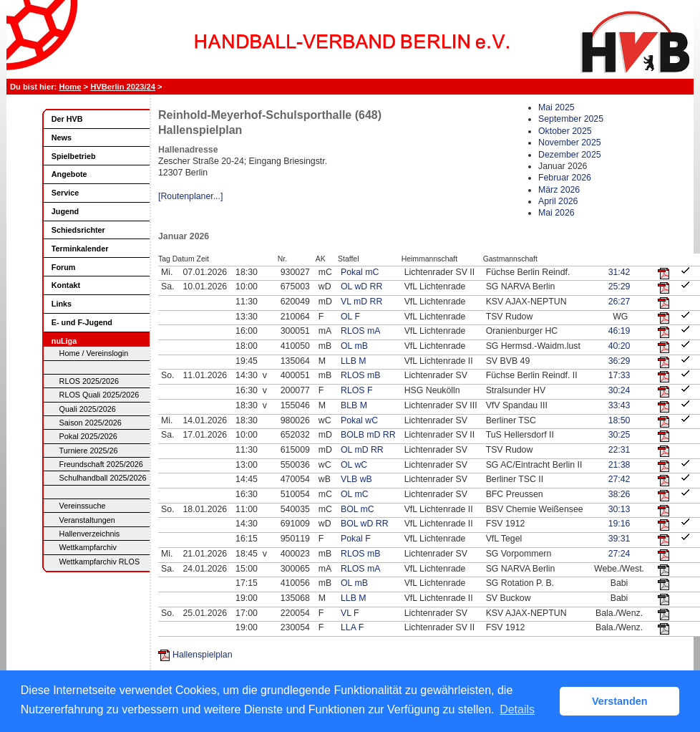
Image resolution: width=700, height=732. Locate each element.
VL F (350, 613)
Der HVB (67, 119)
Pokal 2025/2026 (88, 436)
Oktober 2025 (565, 131)
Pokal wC (359, 420)
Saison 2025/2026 (91, 423)
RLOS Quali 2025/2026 (99, 395)
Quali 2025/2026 (88, 409)
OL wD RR (361, 286)
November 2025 (570, 143)
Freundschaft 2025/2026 (101, 464)
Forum (64, 267)
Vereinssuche (83, 506)
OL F (350, 317)
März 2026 (559, 190)
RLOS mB (360, 375)
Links (62, 304)
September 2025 (571, 119)
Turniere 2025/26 (89, 451)
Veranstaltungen (87, 520)
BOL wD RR (365, 524)
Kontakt (66, 285)
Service (65, 193)
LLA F (352, 627)
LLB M (354, 361)
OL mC (355, 494)
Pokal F (356, 539)
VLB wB (356, 479)
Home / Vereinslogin (94, 353)
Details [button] (517, 709)
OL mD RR (362, 450)
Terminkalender (80, 249)
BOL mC (358, 509)
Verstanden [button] (620, 701)
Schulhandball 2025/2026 (103, 478)
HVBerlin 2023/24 (123, 87)
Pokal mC (360, 272)
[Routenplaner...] (190, 196)
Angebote (69, 174)
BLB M (354, 405)
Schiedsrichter (78, 230)
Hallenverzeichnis (90, 534)
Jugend (65, 211)
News (62, 138)
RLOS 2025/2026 (89, 381)
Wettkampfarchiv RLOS (100, 562)
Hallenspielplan (203, 655)
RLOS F (356, 390)
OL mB (354, 346)
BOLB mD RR (368, 435)
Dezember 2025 (570, 155)
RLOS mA (360, 331)
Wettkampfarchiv (88, 547)
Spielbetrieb (74, 156)
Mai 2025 (556, 107)
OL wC (354, 465)
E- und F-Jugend (82, 322)
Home (70, 87)
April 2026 (558, 201)
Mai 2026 (556, 213)
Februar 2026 (565, 178)
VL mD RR (361, 302)
